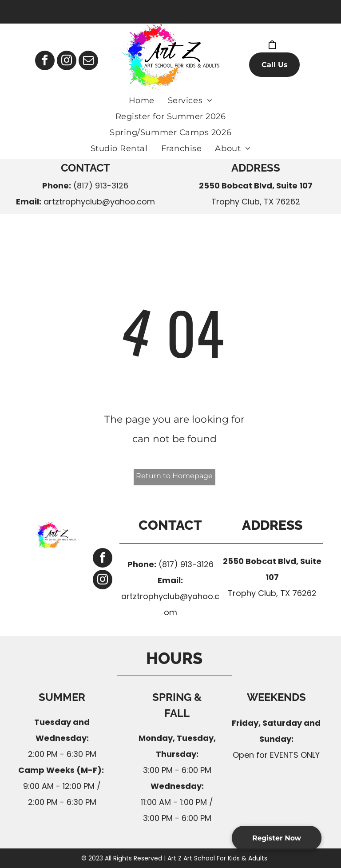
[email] (88, 62)
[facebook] (45, 62)
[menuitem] (142, 100)
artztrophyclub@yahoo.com (99, 202)
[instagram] (67, 62)
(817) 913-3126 (101, 186)
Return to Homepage (174, 476)
